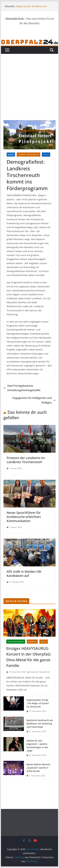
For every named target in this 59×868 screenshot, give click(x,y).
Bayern (11, 155)
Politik (46, 155)
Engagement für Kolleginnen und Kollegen (34, 400)
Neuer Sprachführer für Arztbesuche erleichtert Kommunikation (24, 517)
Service (44, 642)
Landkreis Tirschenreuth (28, 155)
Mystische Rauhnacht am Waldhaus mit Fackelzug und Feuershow (40, 724)
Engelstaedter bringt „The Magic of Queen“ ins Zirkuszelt (38, 703)
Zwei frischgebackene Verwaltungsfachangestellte (22, 388)
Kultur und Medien (16, 642)
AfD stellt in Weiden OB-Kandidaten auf (24, 574)
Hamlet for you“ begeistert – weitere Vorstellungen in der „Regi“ (37, 746)
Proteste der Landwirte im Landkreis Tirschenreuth (26, 460)
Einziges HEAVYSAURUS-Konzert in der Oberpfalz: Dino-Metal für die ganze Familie (29, 657)
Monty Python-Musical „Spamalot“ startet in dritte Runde (38, 768)
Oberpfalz (32, 642)
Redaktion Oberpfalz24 (40, 672)
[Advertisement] (29, 82)
